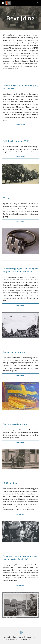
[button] (3, 3)
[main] (20, 18)
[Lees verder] (20, 125)
